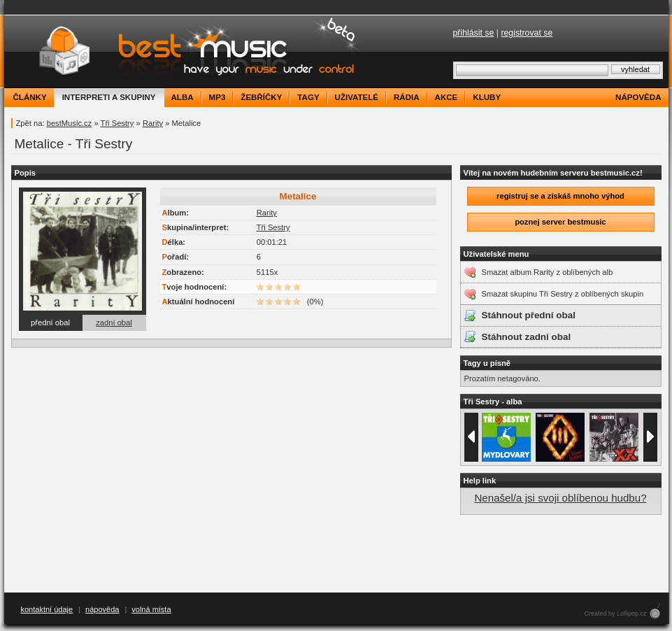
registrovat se (527, 33)
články (30, 97)
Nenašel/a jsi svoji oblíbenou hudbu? (560, 498)
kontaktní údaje (47, 609)
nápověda (638, 97)
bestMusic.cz (70, 123)
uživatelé (357, 97)
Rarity (153, 123)
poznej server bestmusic (560, 222)
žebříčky (261, 97)
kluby (487, 97)
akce (446, 97)
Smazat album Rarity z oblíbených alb (548, 272)
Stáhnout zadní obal (527, 337)
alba (183, 97)
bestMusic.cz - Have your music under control (186, 51)
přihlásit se (474, 33)
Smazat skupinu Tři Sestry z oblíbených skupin (563, 294)
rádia (407, 97)
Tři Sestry (117, 123)
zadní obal (114, 322)
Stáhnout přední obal (529, 315)
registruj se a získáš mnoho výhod (560, 196)
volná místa (151, 609)
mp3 (217, 97)
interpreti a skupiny (109, 97)
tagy (308, 97)
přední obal (50, 322)
